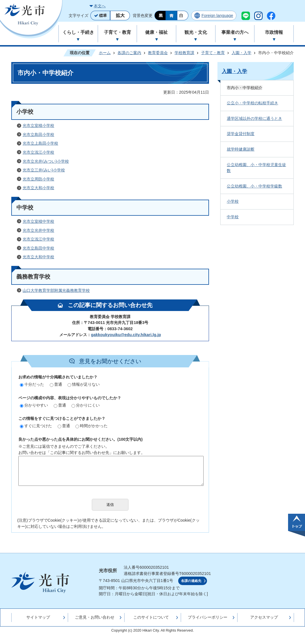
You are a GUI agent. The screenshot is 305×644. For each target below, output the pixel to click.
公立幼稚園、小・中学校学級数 (254, 186)
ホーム (105, 53)
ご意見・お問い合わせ (95, 617)
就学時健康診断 (241, 149)
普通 (56, 384)
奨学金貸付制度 (241, 134)
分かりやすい (34, 405)
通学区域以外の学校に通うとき (254, 118)
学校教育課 (184, 53)
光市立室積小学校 (38, 125)
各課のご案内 (129, 53)
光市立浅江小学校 (38, 152)
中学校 (233, 217)
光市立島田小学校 (38, 134)
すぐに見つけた (36, 426)
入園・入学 (241, 53)
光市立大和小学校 (38, 188)
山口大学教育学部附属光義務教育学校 (56, 290)
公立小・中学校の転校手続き (252, 103)
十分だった (32, 384)
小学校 (233, 201)
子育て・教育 (213, 53)
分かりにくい (86, 405)
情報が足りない (84, 384)
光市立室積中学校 (38, 221)
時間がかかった (91, 426)
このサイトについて (151, 617)
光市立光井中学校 (38, 230)
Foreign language (217, 16)
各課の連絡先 (191, 581)
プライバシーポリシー (208, 617)
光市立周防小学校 (38, 179)
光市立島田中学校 (38, 248)
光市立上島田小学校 (40, 143)
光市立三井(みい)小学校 (44, 170)
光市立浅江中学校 (38, 239)
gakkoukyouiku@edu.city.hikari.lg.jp (126, 335)
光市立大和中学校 (38, 257)
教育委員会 (158, 53)
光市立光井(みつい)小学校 (46, 161)
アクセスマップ (264, 617)
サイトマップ (38, 617)
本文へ (100, 6)
